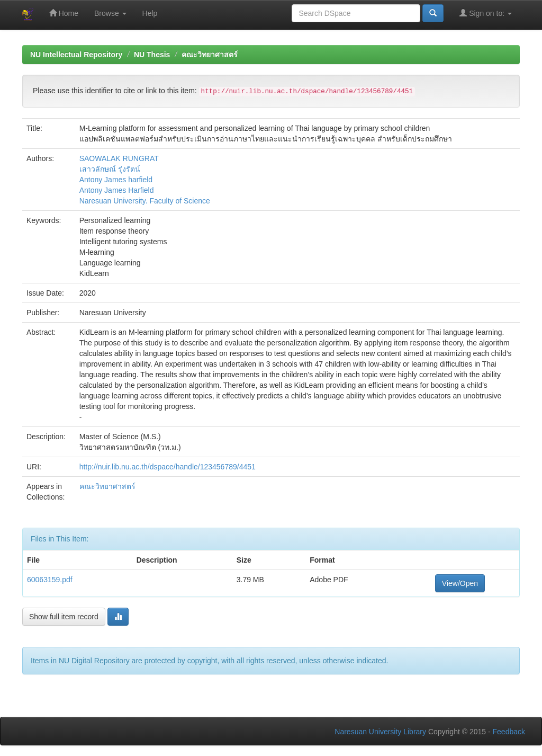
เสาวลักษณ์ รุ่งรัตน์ (110, 169)
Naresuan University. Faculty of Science (145, 201)
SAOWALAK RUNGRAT (119, 158)
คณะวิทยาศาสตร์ (210, 55)
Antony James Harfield (117, 190)
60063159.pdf (50, 580)
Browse (110, 13)
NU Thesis (152, 55)
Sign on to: (486, 13)
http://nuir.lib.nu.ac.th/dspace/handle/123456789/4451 (168, 467)
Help (150, 13)
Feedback (509, 732)
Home (64, 13)
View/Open (460, 583)
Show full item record (64, 617)
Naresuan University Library (380, 732)
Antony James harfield (116, 180)
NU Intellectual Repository (76, 55)
